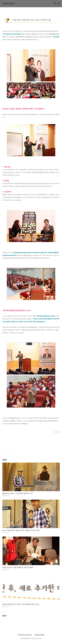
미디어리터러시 (8, 4)
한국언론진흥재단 (39, 635)
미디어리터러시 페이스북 (25, 635)
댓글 (4, 616)
